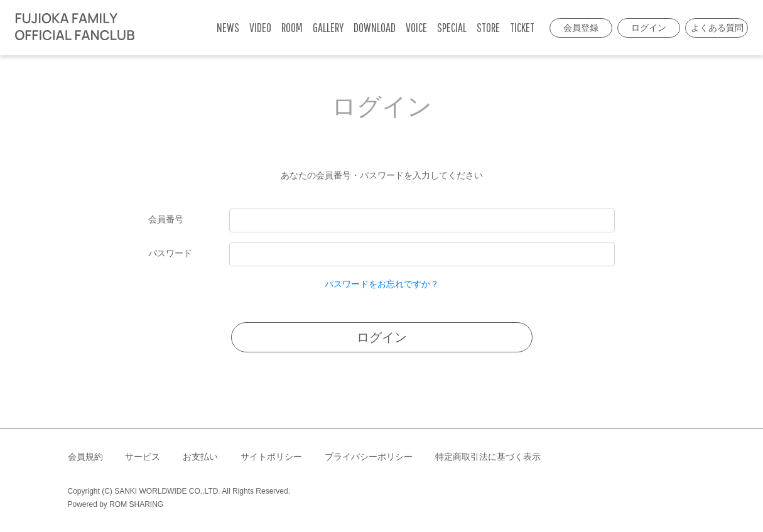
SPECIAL (452, 27)
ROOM (292, 27)
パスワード (170, 253)
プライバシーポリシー (369, 457)
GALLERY (328, 27)
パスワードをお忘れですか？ (382, 284)
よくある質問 (717, 28)
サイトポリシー (271, 457)
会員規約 (85, 457)
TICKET (522, 27)
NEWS (228, 27)
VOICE (416, 27)
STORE (488, 27)
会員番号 (166, 219)
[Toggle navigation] (148, 28)
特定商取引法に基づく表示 (488, 457)
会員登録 (581, 28)
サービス (143, 457)
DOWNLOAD (375, 27)
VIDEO (260, 27)
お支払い (200, 457)
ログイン (649, 28)
